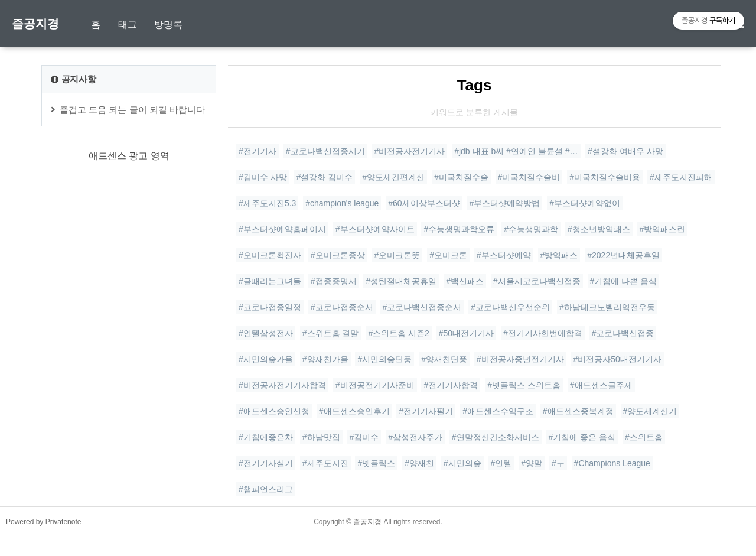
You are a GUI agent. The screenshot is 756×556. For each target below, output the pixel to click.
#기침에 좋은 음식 (582, 437)
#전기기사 (258, 151)
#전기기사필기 (426, 411)
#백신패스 (465, 281)
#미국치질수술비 (529, 177)
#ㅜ (558, 463)
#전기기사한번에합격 (543, 333)
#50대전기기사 (466, 333)
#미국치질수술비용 (605, 177)
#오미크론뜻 (397, 255)
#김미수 (364, 437)
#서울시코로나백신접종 (537, 281)
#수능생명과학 (531, 229)
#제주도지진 (325, 463)
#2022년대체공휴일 (623, 255)
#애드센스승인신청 (274, 411)
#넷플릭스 (376, 463)
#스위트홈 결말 (331, 333)
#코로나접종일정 (270, 307)
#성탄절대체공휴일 (401, 281)
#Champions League (612, 463)
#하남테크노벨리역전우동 (607, 307)
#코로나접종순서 (342, 307)
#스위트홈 (644, 437)
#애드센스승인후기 (354, 411)
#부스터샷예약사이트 (375, 229)
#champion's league (342, 203)
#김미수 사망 (263, 177)
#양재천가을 (325, 359)
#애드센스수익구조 (498, 411)
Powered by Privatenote (43, 541)
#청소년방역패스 (599, 229)
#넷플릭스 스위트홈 (524, 385)
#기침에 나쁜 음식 (624, 281)
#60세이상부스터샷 (424, 203)
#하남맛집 (321, 437)
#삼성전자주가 (415, 437)
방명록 (168, 25)
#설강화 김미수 (325, 177)
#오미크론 (448, 255)
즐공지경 (35, 24)
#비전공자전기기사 (409, 151)
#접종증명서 (334, 281)
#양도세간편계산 (393, 177)
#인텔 (501, 463)
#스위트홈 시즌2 (398, 333)
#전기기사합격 (451, 385)
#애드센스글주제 (601, 385)
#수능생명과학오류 (459, 229)
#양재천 (419, 463)
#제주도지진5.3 (267, 203)
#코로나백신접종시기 (325, 151)
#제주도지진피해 (681, 177)
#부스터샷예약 (504, 255)
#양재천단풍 (444, 359)
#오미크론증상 (338, 255)
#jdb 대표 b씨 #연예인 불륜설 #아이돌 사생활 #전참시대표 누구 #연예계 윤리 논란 (517, 151)
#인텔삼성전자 (266, 333)
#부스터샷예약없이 (585, 203)
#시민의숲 (462, 463)
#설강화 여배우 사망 (625, 151)
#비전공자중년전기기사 (520, 359)
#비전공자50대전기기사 (617, 359)
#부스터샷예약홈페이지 (282, 229)
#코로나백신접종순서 (422, 307)
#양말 (532, 463)
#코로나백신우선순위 (510, 307)
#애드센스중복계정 (578, 411)
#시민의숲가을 (266, 359)
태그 (128, 25)
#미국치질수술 (461, 177)
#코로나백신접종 (623, 333)
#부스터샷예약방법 (504, 203)
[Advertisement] (129, 316)
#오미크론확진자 (270, 255)
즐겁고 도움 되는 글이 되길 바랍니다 (132, 110)
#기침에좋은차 (266, 437)
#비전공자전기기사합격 (282, 385)
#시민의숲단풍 (384, 359)
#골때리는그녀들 (270, 281)
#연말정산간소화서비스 (496, 437)
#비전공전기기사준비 (375, 385)
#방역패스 (559, 255)
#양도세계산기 (650, 411)
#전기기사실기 (266, 463)
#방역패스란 (663, 229)
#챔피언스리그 (266, 489)
